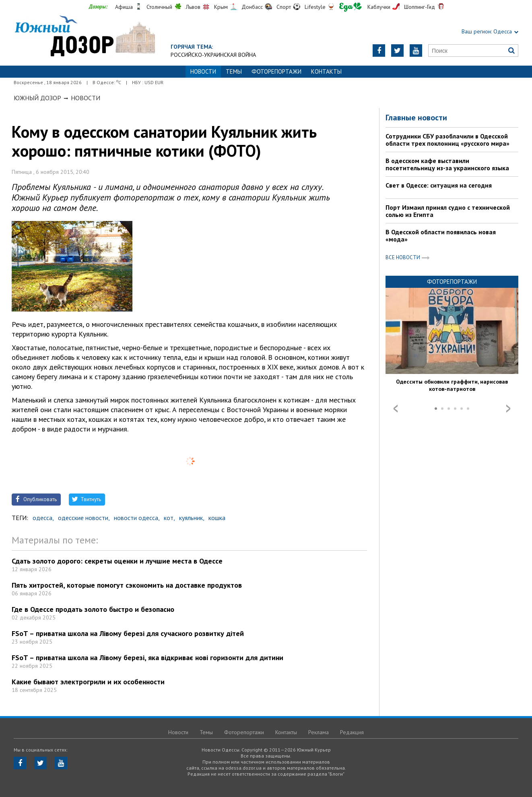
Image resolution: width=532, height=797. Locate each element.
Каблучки (379, 7)
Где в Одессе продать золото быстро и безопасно (93, 609)
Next (508, 409)
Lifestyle (315, 7)
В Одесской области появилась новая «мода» (441, 235)
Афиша (124, 7)
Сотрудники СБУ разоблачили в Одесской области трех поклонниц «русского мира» (447, 140)
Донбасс (252, 7)
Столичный (159, 7)
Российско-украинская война (213, 55)
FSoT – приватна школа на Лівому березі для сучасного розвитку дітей (128, 633)
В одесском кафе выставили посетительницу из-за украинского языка (447, 164)
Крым (221, 7)
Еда (351, 7)
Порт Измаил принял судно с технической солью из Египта (448, 211)
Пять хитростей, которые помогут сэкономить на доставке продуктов (127, 585)
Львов (193, 7)
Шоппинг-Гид (420, 7)
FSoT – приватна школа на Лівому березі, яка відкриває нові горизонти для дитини (147, 658)
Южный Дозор (37, 98)
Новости (86, 98)
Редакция (352, 732)
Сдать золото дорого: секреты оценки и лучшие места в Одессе (117, 561)
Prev (396, 409)
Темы (234, 71)
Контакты (326, 71)
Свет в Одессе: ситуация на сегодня (439, 185)
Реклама (319, 732)
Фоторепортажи (276, 71)
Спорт (284, 7)
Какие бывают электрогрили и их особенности (88, 682)
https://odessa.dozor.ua (84, 37)
